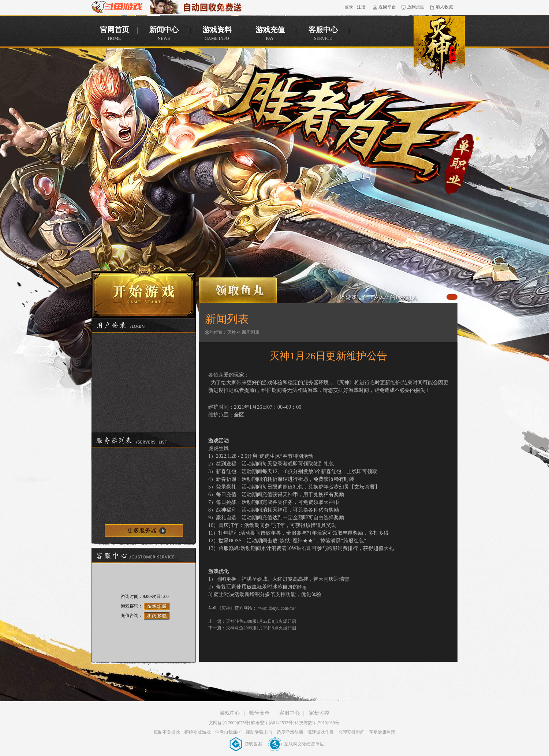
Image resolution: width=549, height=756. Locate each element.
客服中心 (290, 713)
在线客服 (157, 606)
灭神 (231, 332)
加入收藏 (442, 7)
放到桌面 (413, 7)
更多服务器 (142, 530)
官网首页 (439, 50)
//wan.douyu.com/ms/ (277, 608)
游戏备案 (246, 744)
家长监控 (319, 713)
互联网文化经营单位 (296, 744)
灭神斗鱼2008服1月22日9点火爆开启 (261, 621)
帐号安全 (259, 713)
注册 (361, 7)
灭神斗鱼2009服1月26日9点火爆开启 (261, 628)
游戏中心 (230, 713)
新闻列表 (251, 332)
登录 (349, 7)
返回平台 (384, 7)
